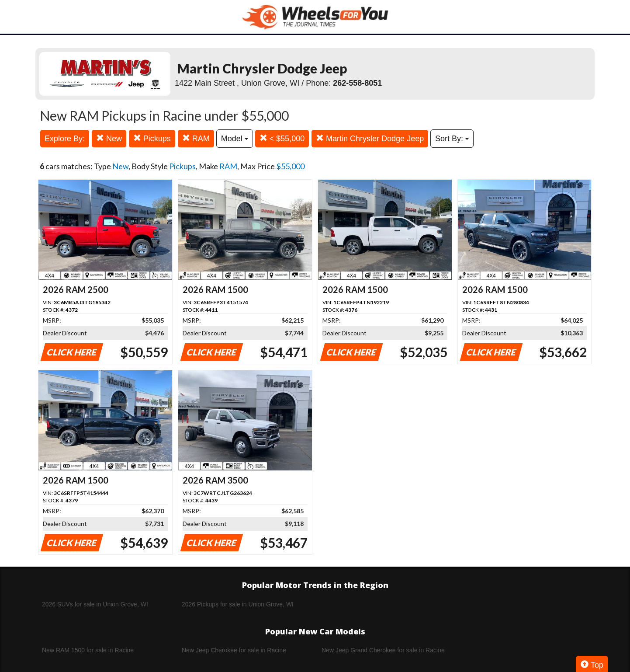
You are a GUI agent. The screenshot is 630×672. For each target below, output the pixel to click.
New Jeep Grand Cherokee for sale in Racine (383, 650)
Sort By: (452, 139)
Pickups (152, 138)
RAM (196, 138)
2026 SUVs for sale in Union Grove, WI (95, 604)
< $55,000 (282, 138)
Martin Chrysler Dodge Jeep (370, 138)
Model (235, 139)
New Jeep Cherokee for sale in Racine (234, 650)
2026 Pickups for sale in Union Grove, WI (238, 604)
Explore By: (65, 139)
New (109, 138)
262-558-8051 (357, 83)
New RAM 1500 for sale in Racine (88, 650)
